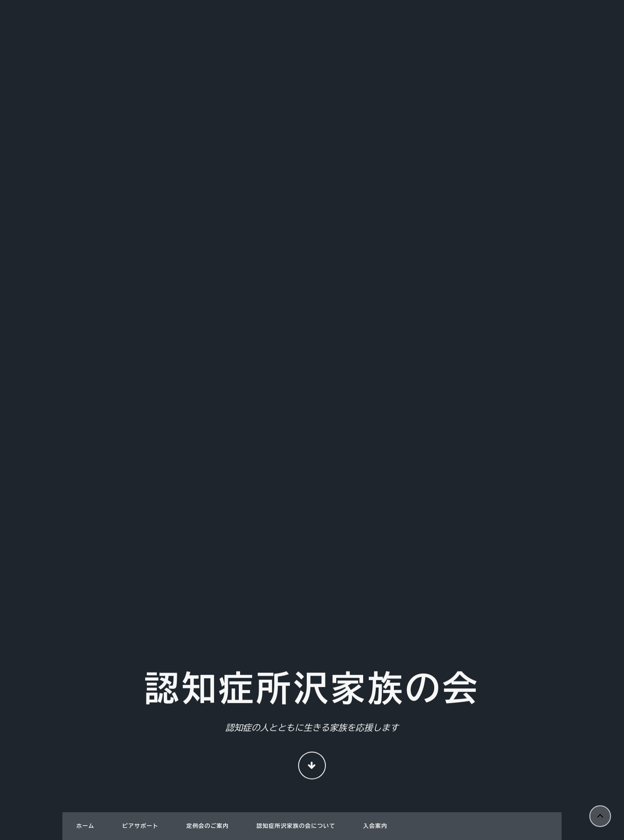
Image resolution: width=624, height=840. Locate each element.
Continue (312, 767)
